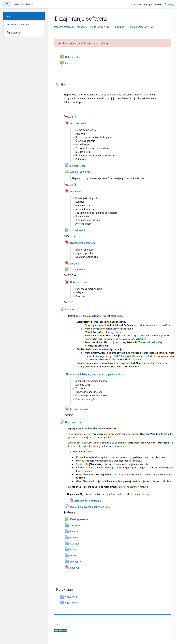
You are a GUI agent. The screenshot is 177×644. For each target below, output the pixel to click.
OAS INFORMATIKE (99, 27)
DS (152, 27)
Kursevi (81, 27)
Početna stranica (64, 27)
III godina (119, 27)
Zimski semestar (137, 27)
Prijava (170, 4)
